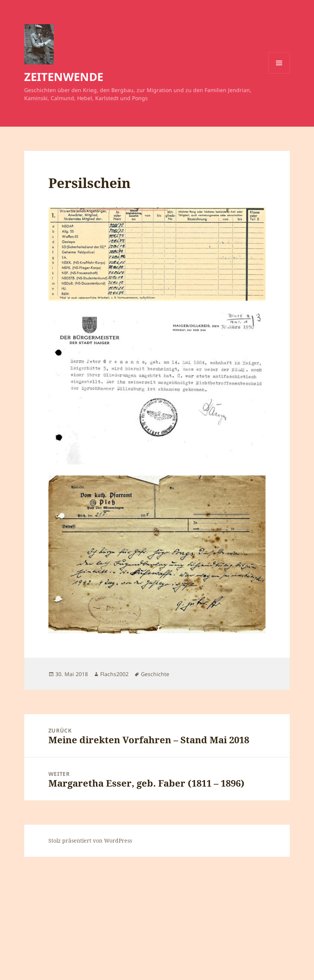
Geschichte (155, 674)
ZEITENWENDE (64, 77)
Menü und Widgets (279, 73)
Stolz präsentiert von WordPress (90, 841)
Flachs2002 (114, 674)
